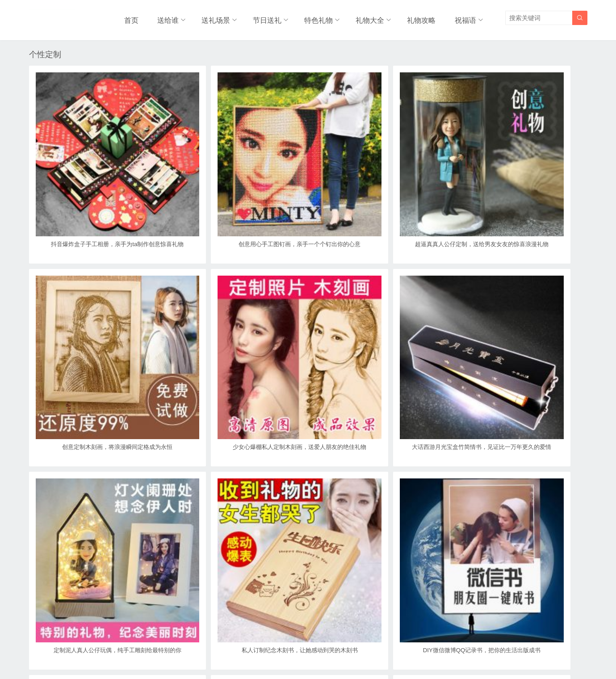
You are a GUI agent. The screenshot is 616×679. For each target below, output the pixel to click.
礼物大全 (370, 18)
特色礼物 (318, 18)
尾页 (340, 611)
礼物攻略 (423, 18)
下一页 (308, 611)
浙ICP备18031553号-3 (338, 653)
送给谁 (165, 18)
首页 (132, 18)
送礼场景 (214, 18)
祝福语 (464, 18)
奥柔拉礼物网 (287, 653)
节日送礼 (266, 18)
